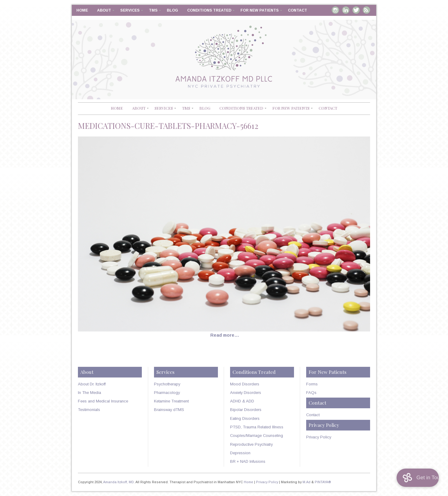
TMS (153, 10)
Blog (172, 10)
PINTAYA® (323, 482)
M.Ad (306, 482)
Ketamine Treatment (171, 401)
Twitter (356, 10)
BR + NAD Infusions (248, 461)
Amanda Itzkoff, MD (119, 482)
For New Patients (260, 10)
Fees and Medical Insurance (103, 401)
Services (130, 10)
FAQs (311, 393)
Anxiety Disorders (246, 393)
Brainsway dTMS (169, 410)
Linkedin (346, 10)
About (104, 10)
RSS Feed (366, 10)
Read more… (225, 335)
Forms (312, 384)
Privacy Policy (319, 437)
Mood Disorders (245, 384)
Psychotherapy (167, 384)
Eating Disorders (245, 418)
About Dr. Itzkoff (92, 384)
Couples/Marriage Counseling (257, 436)
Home (82, 10)
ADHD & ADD (242, 401)
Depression (240, 453)
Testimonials (89, 410)
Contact (297, 10)
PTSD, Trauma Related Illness (257, 427)
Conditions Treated (209, 10)
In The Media (89, 393)
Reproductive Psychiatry (251, 444)
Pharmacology (167, 393)
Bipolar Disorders (246, 410)
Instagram (335, 10)
